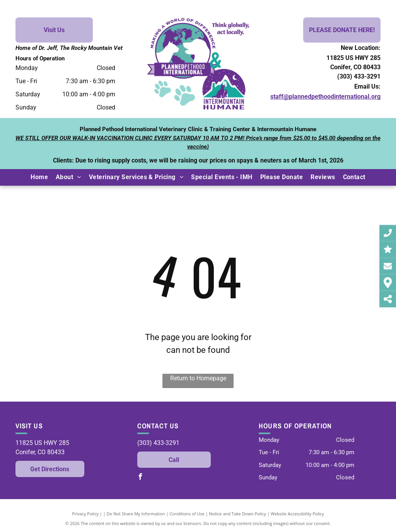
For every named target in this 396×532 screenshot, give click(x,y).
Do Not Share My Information (136, 514)
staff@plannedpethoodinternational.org (325, 97)
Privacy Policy (85, 514)
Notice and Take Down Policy (238, 514)
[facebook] (140, 478)
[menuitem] (39, 177)
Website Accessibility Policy (297, 514)
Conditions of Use (187, 514)
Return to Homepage (198, 378)
